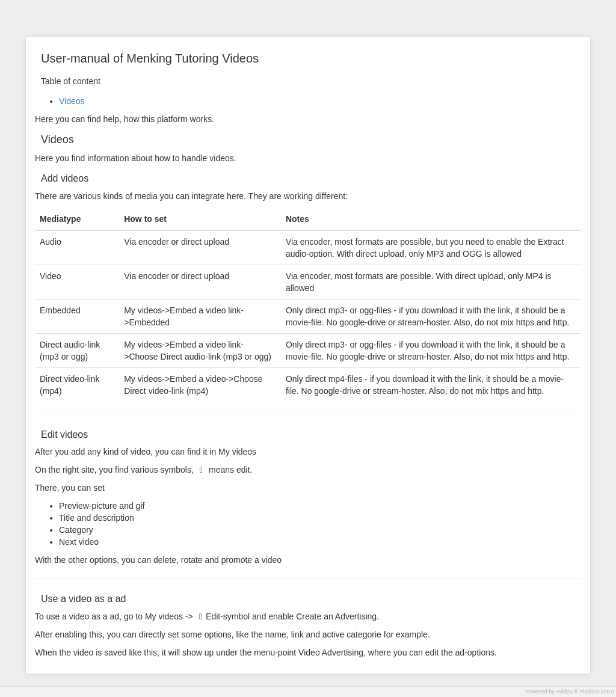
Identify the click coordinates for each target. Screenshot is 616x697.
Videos (72, 101)
